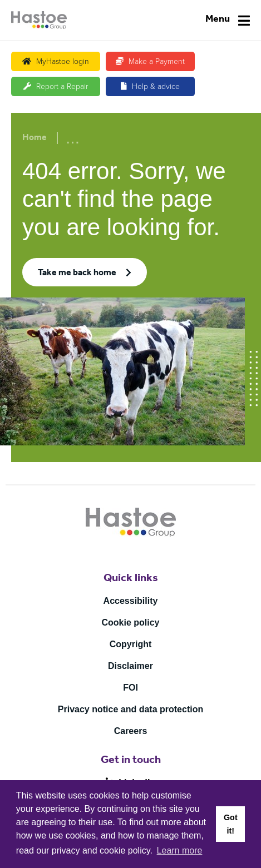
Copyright (131, 644)
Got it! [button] (231, 824)
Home (35, 138)
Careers (131, 731)
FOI (130, 688)
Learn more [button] (180, 850)
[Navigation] (228, 20)
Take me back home (77, 274)
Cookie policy (130, 623)
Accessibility (131, 601)
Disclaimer (130, 666)
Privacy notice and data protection (130, 709)
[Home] (39, 20)
